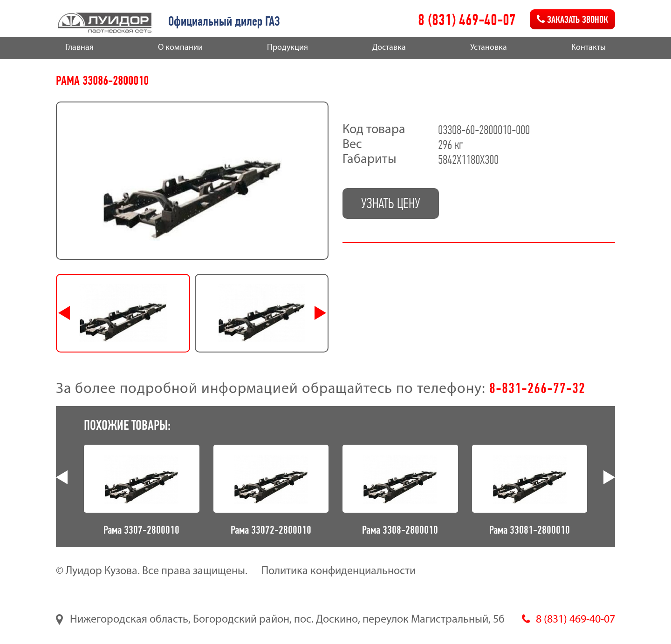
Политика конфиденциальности (339, 571)
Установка (489, 48)
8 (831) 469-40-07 (467, 20)
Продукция (288, 48)
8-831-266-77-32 (537, 388)
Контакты (589, 48)
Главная (79, 48)
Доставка (389, 48)
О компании (180, 48)
